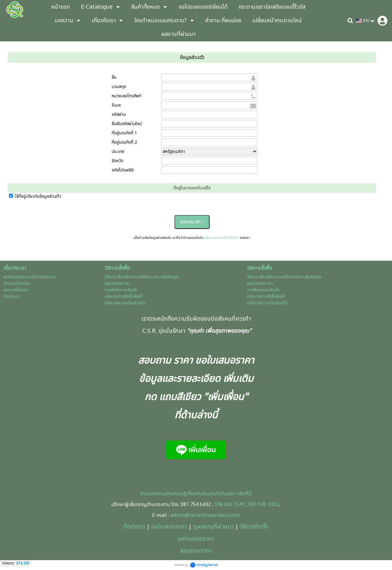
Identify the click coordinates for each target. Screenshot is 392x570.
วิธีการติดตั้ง (254, 527)
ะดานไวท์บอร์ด (221, 494)
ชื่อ (114, 77)
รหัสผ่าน (119, 114)
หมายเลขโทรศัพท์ (127, 96)
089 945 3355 (264, 505)
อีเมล (116, 105)
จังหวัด (118, 161)
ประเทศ (118, 152)
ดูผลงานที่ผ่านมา (213, 527)
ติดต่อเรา (134, 527)
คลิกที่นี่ (243, 494)
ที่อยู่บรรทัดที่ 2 (124, 142)
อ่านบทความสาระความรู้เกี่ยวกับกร (174, 494)
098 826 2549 (230, 505)
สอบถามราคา (196, 551)
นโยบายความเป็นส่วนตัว (222, 238)
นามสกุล (119, 87)
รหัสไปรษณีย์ (123, 170)
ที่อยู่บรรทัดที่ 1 (124, 133)
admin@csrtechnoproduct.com (205, 515)
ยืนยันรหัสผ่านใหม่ (127, 124)
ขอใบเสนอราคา (169, 527)
